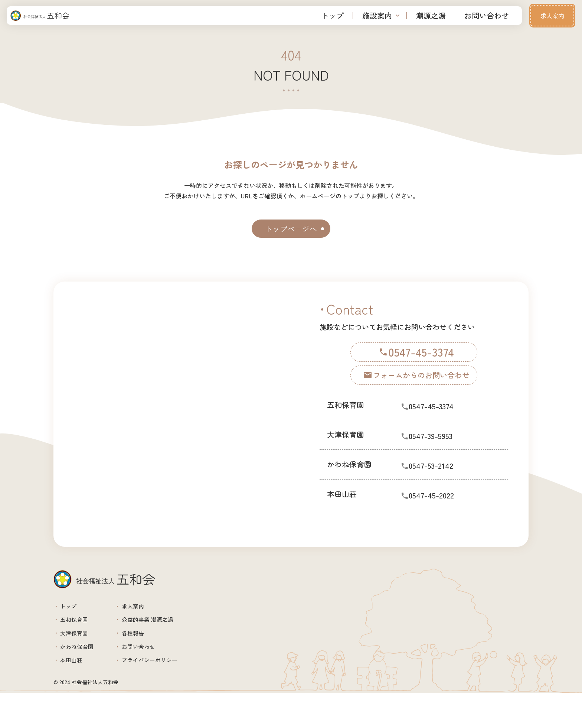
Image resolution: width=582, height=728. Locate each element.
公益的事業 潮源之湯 (172, 636)
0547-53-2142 (440, 479)
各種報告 (153, 655)
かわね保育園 (85, 674)
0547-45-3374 (441, 419)
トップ (333, 15)
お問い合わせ (487, 15)
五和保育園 (81, 636)
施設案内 (377, 15)
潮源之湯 (431, 15)
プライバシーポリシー (175, 692)
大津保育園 (81, 655)
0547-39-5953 (441, 449)
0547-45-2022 (441, 508)
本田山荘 (78, 692)
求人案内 (552, 16)
